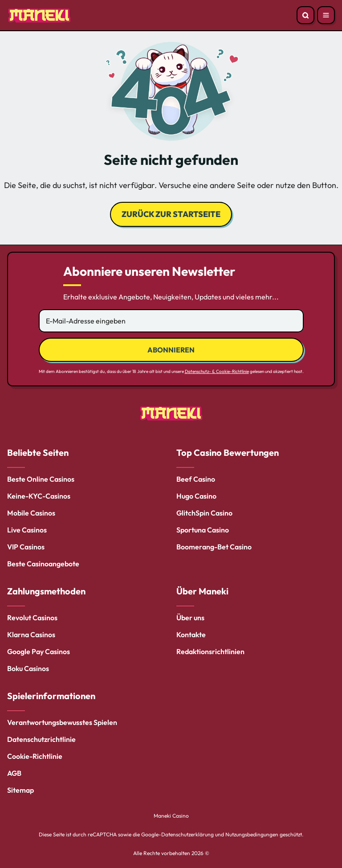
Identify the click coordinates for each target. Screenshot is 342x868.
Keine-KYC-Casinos (39, 496)
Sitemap (20, 790)
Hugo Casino (196, 496)
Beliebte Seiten (38, 452)
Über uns (190, 618)
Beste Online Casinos (41, 479)
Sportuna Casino (203, 530)
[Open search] (305, 15)
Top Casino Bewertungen (228, 452)
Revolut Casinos (32, 618)
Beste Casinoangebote (43, 564)
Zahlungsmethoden (46, 591)
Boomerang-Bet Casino (214, 547)
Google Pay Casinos (39, 651)
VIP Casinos (26, 547)
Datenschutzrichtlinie (41, 739)
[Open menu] (326, 15)
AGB (14, 773)
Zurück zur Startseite (171, 214)
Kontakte (191, 635)
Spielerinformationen (51, 696)
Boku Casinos (28, 668)
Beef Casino (196, 479)
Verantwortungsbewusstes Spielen (62, 722)
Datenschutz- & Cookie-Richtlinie (217, 371)
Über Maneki (202, 591)
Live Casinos (27, 530)
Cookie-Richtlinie (35, 756)
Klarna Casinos (31, 635)
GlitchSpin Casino (204, 513)
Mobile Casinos (31, 513)
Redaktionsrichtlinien (210, 651)
